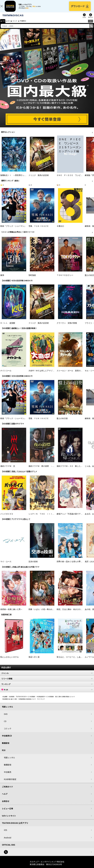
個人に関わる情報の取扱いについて (65, 699)
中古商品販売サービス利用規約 (45, 699)
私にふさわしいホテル (10, 660)
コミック (19, 24)
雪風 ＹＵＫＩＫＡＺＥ (39, 229)
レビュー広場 (7, 811)
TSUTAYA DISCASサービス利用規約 (26, 699)
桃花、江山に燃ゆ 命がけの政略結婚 (72, 612)
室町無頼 (32, 278)
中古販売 (8, 775)
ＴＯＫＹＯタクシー (65, 278)
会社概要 (5, 699)
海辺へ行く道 (34, 660)
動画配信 (6, 746)
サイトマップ (41, 702)
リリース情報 (47, 681)
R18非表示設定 (10, 782)
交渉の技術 (33, 564)
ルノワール (89, 660)
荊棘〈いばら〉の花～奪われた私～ (43, 612)
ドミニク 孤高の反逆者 (39, 178)
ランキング (47, 687)
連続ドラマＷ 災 (8, 469)
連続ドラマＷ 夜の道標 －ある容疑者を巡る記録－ (51, 469)
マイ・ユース (6, 564)
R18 (90, 24)
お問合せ (6, 804)
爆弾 (2, 278)
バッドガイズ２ (7, 516)
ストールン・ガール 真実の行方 (70, 373)
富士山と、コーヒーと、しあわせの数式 (73, 660)
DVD (5, 24)
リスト (84, 20)
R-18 (47, 692)
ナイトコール (6, 373)
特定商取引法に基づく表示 (10, 702)
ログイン (91, 20)
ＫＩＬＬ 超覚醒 (8, 326)
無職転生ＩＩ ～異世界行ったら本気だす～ (19, 178)
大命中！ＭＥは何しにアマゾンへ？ (43, 373)
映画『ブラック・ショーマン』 (13, 229)
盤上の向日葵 (62, 421)
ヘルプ (5, 797)
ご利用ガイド (7, 789)
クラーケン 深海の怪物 (67, 326)
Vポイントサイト (9, 818)
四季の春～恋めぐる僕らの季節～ (70, 564)
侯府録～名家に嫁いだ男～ (11, 612)
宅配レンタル (9, 760)
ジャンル (47, 676)
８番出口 (60, 229)
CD (11, 24)
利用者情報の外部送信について (27, 702)
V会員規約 (12, 699)
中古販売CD (30, 24)
